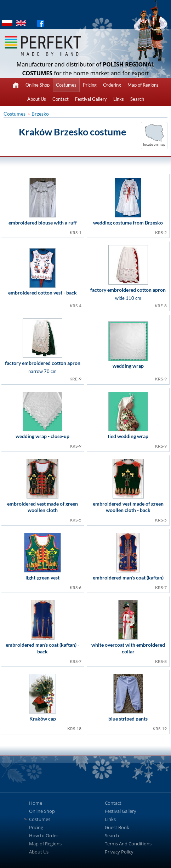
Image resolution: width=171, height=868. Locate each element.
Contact (61, 99)
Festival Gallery (91, 99)
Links (119, 99)
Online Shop (38, 85)
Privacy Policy (119, 852)
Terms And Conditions (128, 844)
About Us (37, 99)
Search (137, 99)
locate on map (154, 144)
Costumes (66, 85)
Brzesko (40, 114)
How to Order (44, 835)
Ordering (112, 85)
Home (36, 803)
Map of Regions (143, 85)
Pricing (90, 85)
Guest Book (117, 827)
